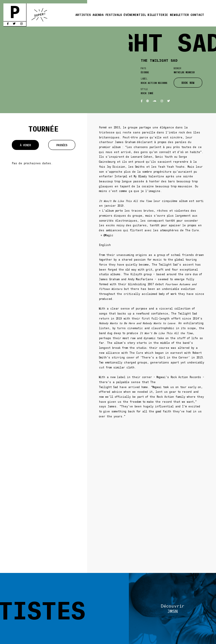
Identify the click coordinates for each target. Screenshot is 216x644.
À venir (25, 145)
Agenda (98, 15)
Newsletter (179, 15)
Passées (62, 145)
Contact (197, 15)
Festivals (114, 15)
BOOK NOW (188, 83)
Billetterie (158, 15)
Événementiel (135, 15)
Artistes (83, 15)
